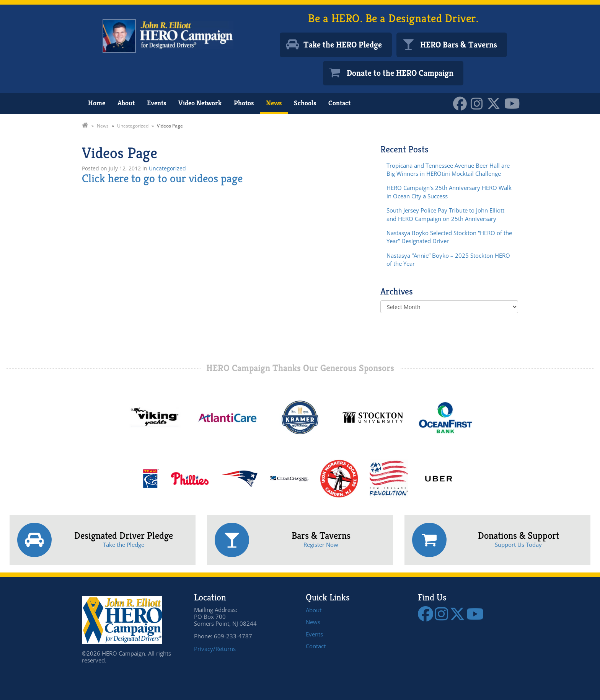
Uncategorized (167, 168)
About (126, 103)
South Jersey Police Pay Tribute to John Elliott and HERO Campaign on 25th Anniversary (445, 214)
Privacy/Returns (215, 649)
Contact (339, 103)
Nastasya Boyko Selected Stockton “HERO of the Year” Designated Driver (449, 237)
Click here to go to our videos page (162, 178)
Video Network (200, 103)
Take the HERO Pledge (343, 45)
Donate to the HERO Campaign (400, 73)
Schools (305, 103)
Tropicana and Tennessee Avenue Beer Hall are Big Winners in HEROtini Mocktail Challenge (448, 169)
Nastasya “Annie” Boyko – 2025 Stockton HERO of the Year (448, 259)
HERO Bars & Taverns (459, 45)
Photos (244, 103)
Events (157, 103)
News (274, 103)
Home (97, 103)
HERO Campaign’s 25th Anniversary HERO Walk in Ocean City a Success (449, 192)
